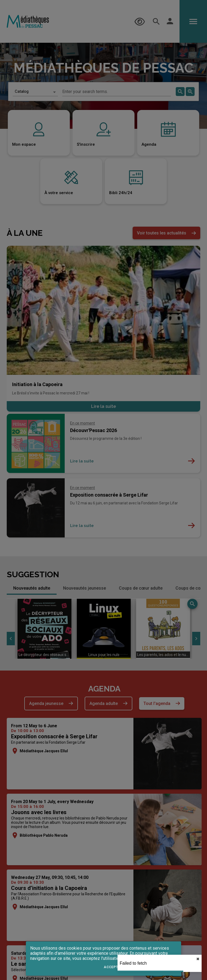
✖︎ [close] (198, 959)
